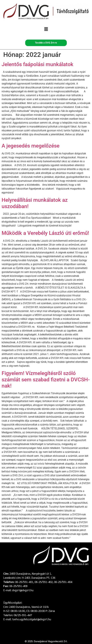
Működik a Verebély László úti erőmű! (45, 233)
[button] (46, 29)
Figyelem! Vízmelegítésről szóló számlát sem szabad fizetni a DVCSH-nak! (46, 379)
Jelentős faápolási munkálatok (37, 64)
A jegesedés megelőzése (31, 146)
